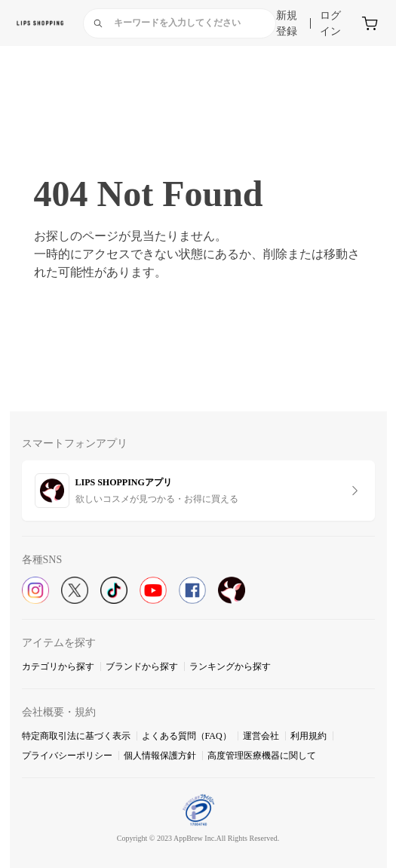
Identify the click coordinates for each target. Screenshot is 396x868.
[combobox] (180, 23)
